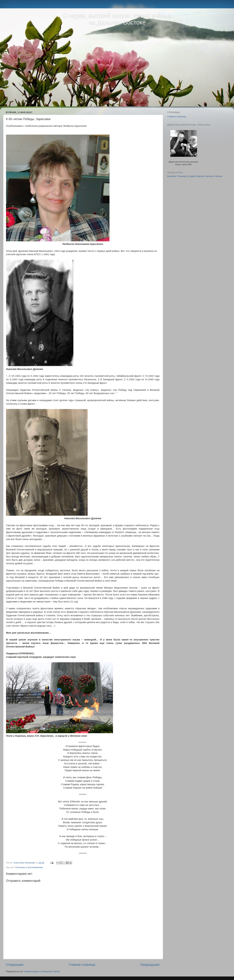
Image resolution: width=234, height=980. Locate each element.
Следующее (15, 965)
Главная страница (82, 965)
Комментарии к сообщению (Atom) (42, 971)
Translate (182, 176)
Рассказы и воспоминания (29, 867)
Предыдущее (150, 965)
